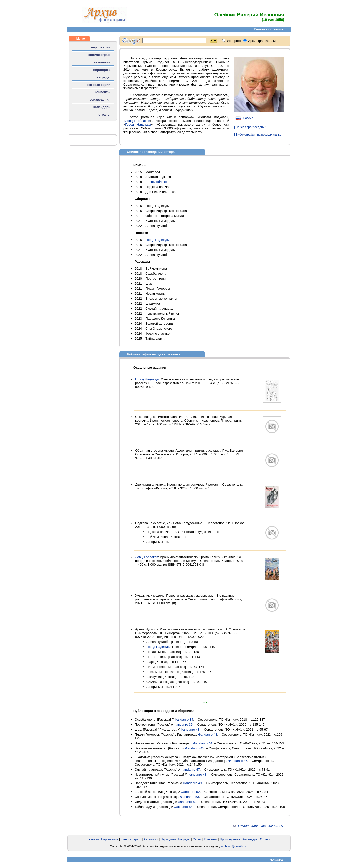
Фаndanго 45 (195, 748)
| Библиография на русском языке (258, 135)
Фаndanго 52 (190, 792)
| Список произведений (250, 127)
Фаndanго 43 (190, 730)
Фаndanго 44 (203, 743)
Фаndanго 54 (183, 807)
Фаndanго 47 (190, 769)
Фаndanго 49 (192, 783)
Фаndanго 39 (183, 725)
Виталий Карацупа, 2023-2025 (260, 826)
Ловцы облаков (137, 121)
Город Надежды (138, 125)
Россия (244, 118)
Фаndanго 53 (190, 797)
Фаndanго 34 (184, 720)
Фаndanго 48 (197, 774)
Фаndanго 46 (238, 761)
